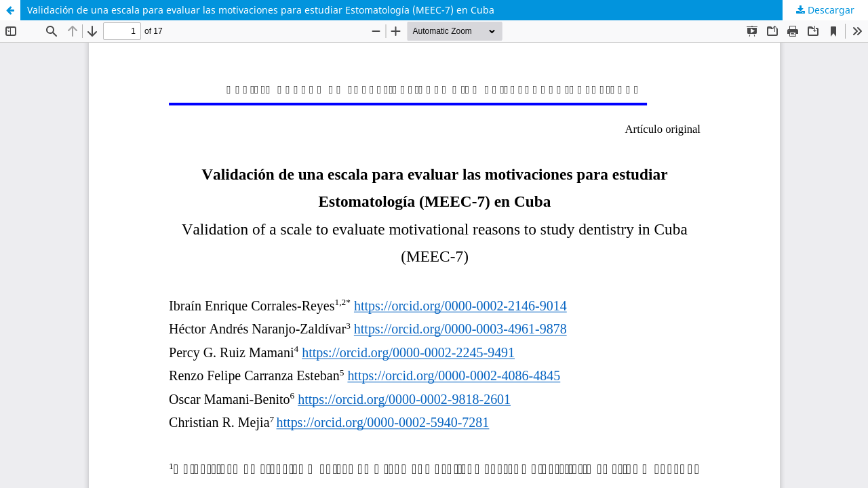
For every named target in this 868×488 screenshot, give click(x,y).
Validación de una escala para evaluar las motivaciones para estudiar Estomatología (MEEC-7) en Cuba (261, 10)
